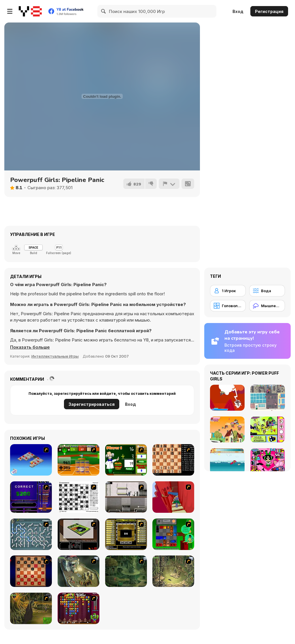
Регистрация (269, 11)
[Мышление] (267, 306)
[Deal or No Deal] (126, 534)
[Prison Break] (126, 497)
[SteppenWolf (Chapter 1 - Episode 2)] (126, 571)
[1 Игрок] (228, 291)
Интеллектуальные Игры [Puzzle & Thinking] (55, 356)
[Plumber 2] (31, 534)
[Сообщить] (169, 184)
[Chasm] (173, 497)
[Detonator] (31, 460)
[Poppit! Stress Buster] (79, 608)
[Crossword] (79, 497)
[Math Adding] (126, 460)
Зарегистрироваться (92, 404)
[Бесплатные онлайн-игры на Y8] (30, 11)
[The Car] (79, 534)
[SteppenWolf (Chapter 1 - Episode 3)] (173, 571)
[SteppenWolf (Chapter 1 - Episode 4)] (31, 608)
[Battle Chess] (173, 460)
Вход (238, 11)
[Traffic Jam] (173, 534)
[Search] (104, 11)
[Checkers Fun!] (31, 571)
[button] (30, 347)
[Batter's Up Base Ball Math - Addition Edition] (79, 460)
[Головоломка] (228, 306)
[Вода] (267, 291)
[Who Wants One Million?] (31, 497)
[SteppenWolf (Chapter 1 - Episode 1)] (79, 571)
